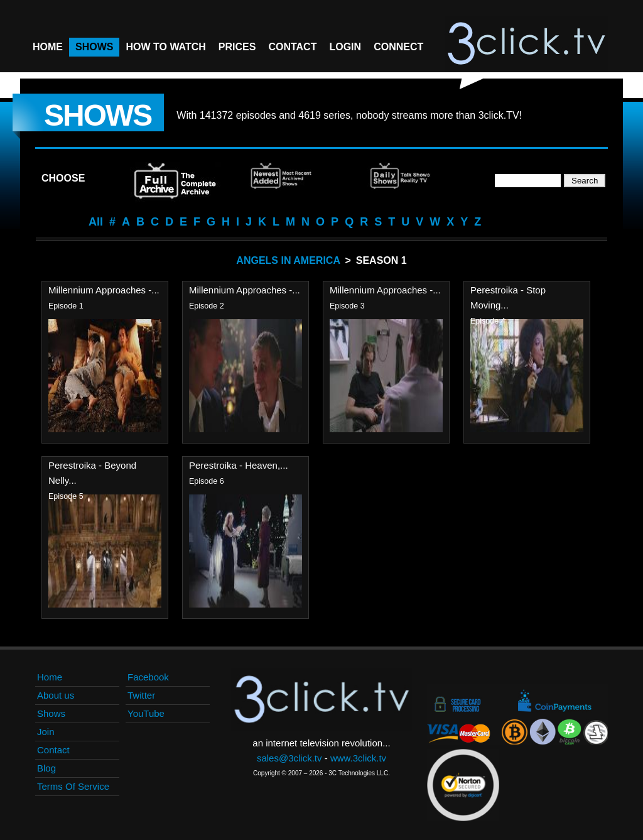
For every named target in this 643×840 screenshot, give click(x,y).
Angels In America (288, 260)
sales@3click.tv (289, 758)
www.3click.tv (358, 758)
